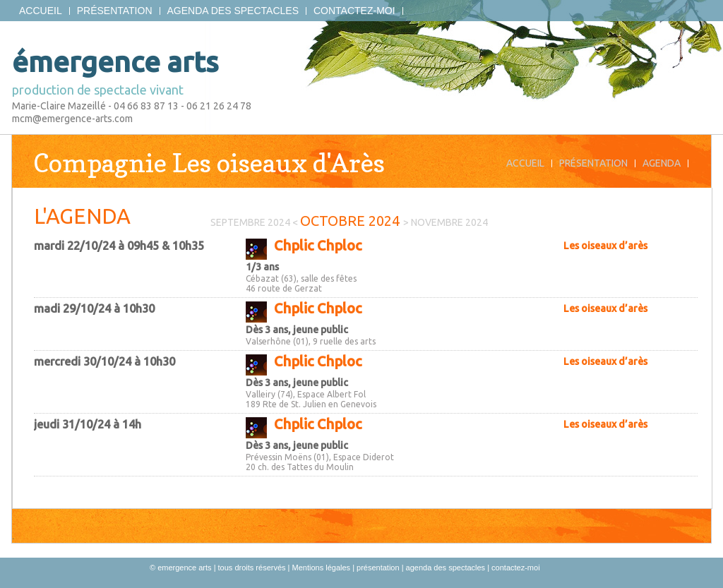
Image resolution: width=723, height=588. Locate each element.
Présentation (593, 163)
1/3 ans (262, 267)
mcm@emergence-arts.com (72, 119)
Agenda (662, 163)
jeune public (321, 330)
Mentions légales (322, 568)
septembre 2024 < (255, 222)
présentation (115, 11)
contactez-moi (354, 11)
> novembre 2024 (446, 222)
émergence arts (115, 62)
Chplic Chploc (318, 245)
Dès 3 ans (267, 330)
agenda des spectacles (233, 11)
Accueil (41, 11)
